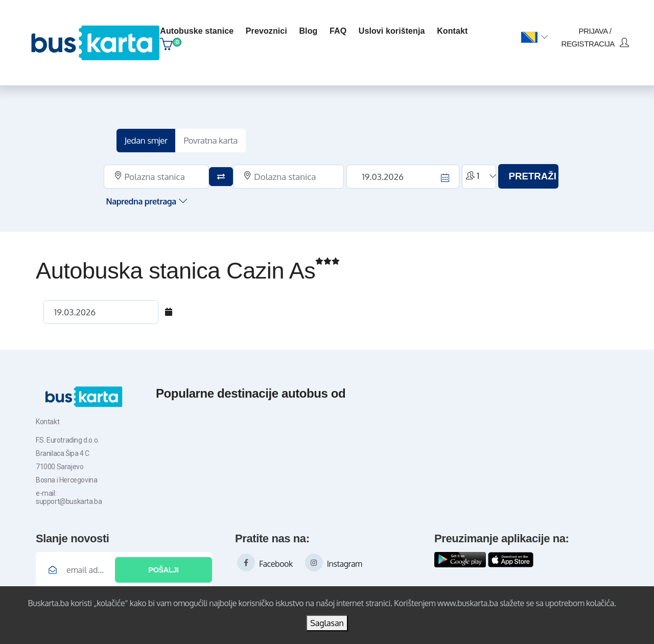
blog (310, 29)
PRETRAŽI (524, 173)
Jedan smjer (156, 137)
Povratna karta (221, 137)
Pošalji (163, 566)
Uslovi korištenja (393, 29)
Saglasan (327, 623)
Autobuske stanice (198, 29)
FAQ (340, 29)
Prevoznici (268, 29)
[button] (532, 35)
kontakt (454, 29)
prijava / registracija (592, 35)
